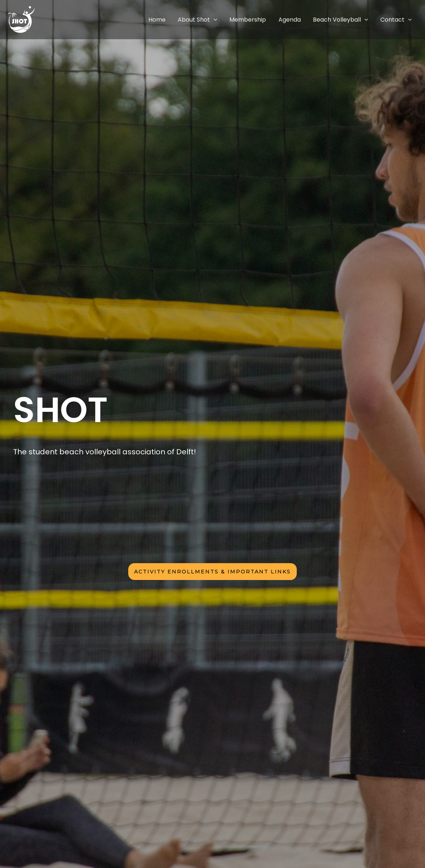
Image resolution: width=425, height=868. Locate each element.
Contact (398, 20)
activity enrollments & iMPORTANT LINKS (212, 572)
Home (184, 20)
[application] (236, 20)
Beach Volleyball (348, 20)
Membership (265, 20)
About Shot (219, 20)
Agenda (302, 20)
